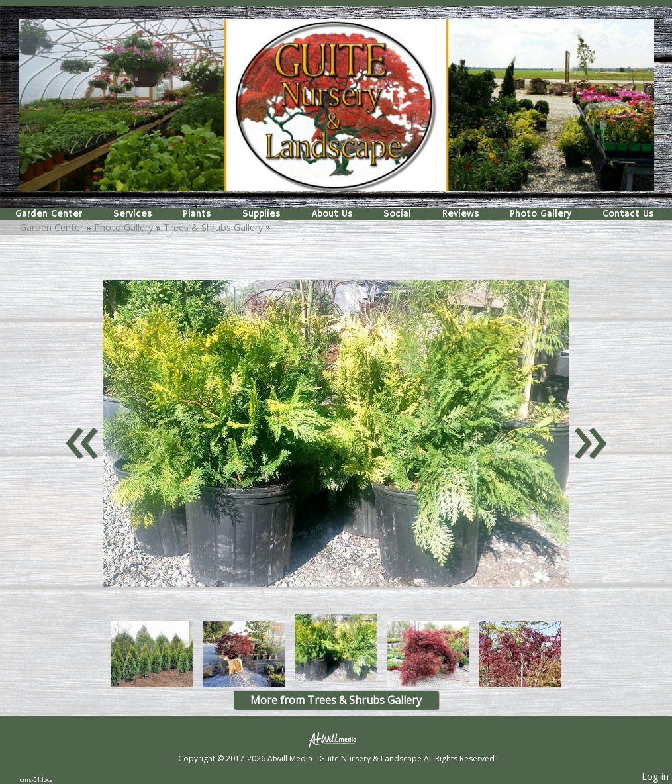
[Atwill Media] (336, 739)
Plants (197, 214)
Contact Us (628, 214)
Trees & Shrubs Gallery (213, 227)
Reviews (461, 214)
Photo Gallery (541, 214)
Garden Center (49, 214)
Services (133, 214)
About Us (332, 214)
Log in (655, 776)
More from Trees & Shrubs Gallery (336, 700)
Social (397, 214)
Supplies (262, 214)
